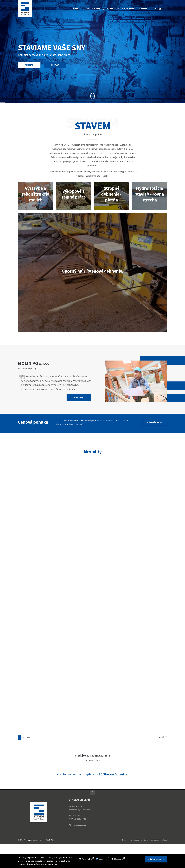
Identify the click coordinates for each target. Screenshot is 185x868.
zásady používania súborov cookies (41, 864)
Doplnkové (103, 859)
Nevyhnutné (87, 859)
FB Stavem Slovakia (113, 774)
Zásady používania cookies (132, 840)
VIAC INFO (18, 65)
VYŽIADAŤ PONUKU (155, 433)
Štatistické (119, 859)
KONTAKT (55, 65)
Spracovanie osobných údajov (156, 840)
